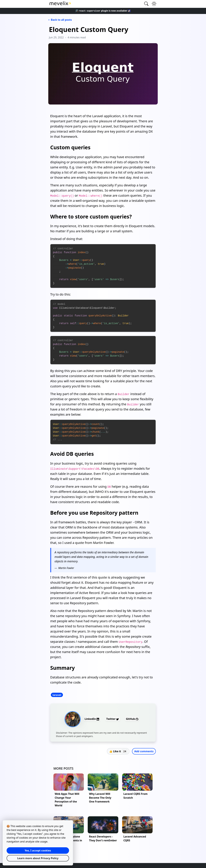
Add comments (144, 751)
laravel (57, 695)
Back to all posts (60, 20)
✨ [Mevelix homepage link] (60, 3)
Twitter (113, 719)
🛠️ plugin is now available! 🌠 (103, 11)
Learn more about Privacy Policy (38, 858)
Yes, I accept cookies (38, 851)
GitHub (132, 719)
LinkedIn (92, 719)
